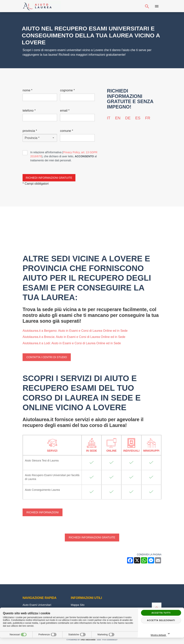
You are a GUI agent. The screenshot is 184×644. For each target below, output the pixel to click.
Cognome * (67, 90)
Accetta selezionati (161, 620)
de (128, 118)
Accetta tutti (161, 613)
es (138, 118)
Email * (65, 111)
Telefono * (29, 111)
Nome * (27, 90)
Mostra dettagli (170, 634)
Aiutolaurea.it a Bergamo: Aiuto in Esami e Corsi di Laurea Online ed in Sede (75, 331)
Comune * (67, 131)
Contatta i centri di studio (47, 357)
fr (148, 118)
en (118, 118)
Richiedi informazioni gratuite (92, 537)
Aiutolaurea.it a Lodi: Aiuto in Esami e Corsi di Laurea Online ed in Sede (72, 343)
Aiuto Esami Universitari (37, 605)
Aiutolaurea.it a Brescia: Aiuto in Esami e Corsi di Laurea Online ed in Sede (74, 337)
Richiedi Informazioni (43, 512)
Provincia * (30, 131)
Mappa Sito (78, 605)
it (109, 118)
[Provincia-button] (40, 138)
